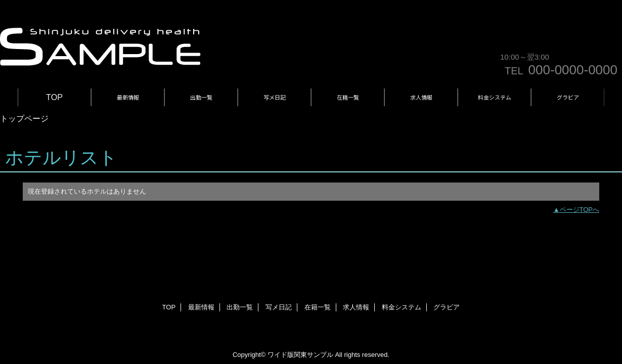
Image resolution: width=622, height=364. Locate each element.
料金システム (402, 307)
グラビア (447, 307)
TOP (54, 97)
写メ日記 (279, 307)
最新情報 (201, 307)
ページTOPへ (580, 210)
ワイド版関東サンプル (300, 355)
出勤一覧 (240, 307)
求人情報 (356, 307)
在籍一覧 (318, 307)
